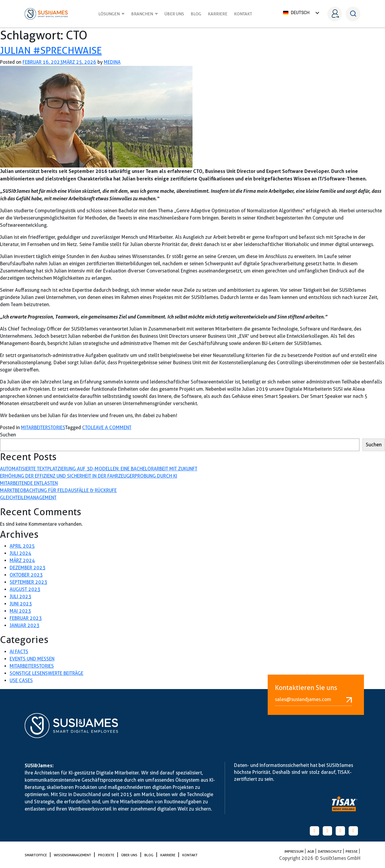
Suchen (8, 435)
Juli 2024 (20, 553)
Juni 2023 (21, 604)
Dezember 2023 (28, 568)
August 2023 (25, 589)
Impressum (294, 851)
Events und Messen (32, 659)
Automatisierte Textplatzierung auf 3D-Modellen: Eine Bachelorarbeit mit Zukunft (99, 469)
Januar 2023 (25, 625)
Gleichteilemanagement (28, 498)
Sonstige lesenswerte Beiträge (46, 673)
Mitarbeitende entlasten (29, 483)
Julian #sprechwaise (51, 50)
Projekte (107, 855)
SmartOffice (36, 855)
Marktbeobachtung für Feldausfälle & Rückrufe (58, 490)
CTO (86, 428)
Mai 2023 (20, 611)
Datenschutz (330, 851)
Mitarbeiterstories (43, 428)
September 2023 (28, 582)
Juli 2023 (20, 597)
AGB (311, 851)
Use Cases (21, 680)
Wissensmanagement (73, 855)
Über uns (174, 14)
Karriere (218, 14)
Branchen (145, 14)
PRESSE (352, 851)
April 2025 (22, 546)
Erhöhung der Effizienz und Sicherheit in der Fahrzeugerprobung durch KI (89, 476)
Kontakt (243, 14)
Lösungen (111, 14)
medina (112, 62)
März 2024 (22, 560)
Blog (196, 14)
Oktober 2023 (26, 575)
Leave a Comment (111, 428)
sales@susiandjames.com (313, 700)
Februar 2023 (26, 618)
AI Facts (19, 652)
